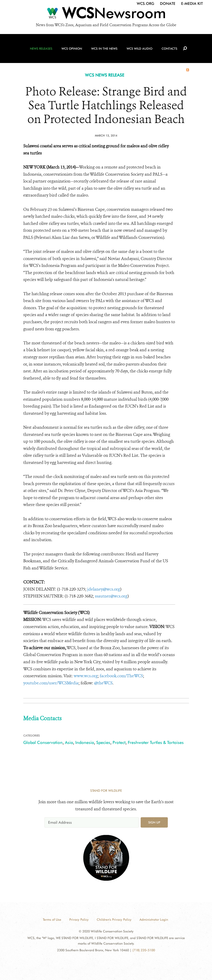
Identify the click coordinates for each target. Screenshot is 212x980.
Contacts (169, 49)
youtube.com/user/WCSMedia (51, 683)
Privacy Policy (79, 920)
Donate (168, 4)
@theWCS (103, 683)
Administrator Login (154, 920)
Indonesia (85, 742)
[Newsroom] (106, 14)
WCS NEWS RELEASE (105, 75)
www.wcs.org (86, 676)
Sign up (154, 822)
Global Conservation (43, 742)
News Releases (41, 49)
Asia (69, 742)
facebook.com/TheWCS (121, 676)
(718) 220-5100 (144, 950)
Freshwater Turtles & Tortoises (156, 742)
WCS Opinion (72, 49)
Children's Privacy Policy (114, 920)
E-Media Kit (192, 4)
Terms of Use (52, 920)
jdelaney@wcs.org (104, 589)
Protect (119, 742)
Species (103, 742)
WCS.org (145, 4)
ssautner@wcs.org (111, 596)
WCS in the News (104, 49)
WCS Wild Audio (139, 49)
